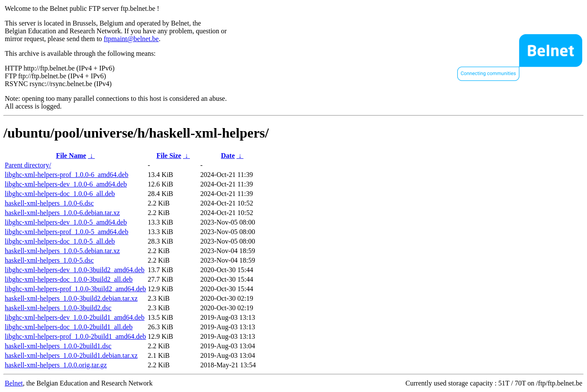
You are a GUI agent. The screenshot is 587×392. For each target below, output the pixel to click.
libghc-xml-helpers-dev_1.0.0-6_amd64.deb (66, 184)
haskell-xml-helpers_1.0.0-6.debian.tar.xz (62, 213)
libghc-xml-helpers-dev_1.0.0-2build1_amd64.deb (75, 317)
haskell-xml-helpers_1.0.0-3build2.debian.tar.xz (71, 298)
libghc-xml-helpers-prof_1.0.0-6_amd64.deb (67, 175)
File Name (71, 156)
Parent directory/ (28, 165)
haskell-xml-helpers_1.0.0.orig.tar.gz (56, 365)
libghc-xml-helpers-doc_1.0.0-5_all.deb (60, 241)
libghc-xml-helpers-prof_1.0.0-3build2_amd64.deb (75, 289)
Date (228, 156)
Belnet (14, 383)
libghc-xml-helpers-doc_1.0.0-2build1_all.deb (69, 327)
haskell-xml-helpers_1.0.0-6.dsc (49, 203)
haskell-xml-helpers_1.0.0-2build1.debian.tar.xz (71, 355)
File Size (169, 156)
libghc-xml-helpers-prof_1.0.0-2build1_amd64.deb (75, 336)
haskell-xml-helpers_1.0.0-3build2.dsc (58, 308)
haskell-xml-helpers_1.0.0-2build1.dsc (58, 346)
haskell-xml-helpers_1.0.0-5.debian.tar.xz (62, 251)
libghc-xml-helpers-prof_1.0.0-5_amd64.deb (67, 232)
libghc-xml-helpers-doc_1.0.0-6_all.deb (60, 194)
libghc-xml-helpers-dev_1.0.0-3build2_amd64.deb (75, 270)
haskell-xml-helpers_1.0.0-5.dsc (49, 260)
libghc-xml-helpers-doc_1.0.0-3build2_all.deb (69, 279)
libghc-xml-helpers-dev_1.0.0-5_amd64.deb (66, 222)
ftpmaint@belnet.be (131, 39)
